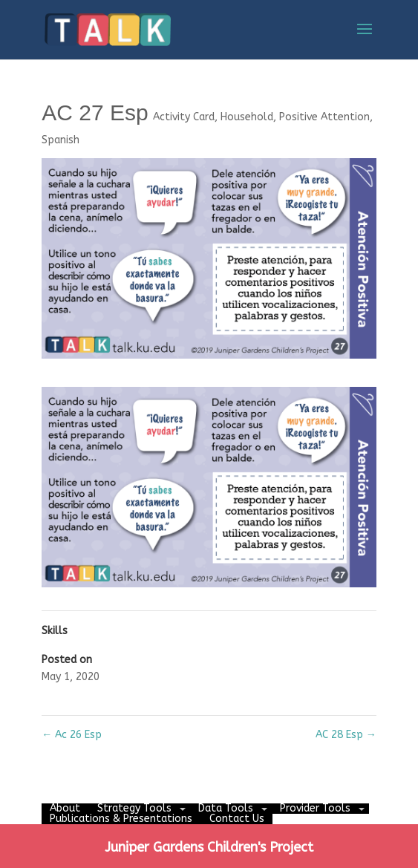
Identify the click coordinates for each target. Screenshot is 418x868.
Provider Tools (315, 808)
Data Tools (226, 808)
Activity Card (184, 117)
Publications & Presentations (121, 819)
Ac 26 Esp (72, 735)
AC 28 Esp (346, 735)
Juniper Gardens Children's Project (209, 847)
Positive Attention (324, 117)
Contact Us (237, 819)
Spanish (61, 140)
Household (247, 117)
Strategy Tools (134, 808)
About (65, 808)
